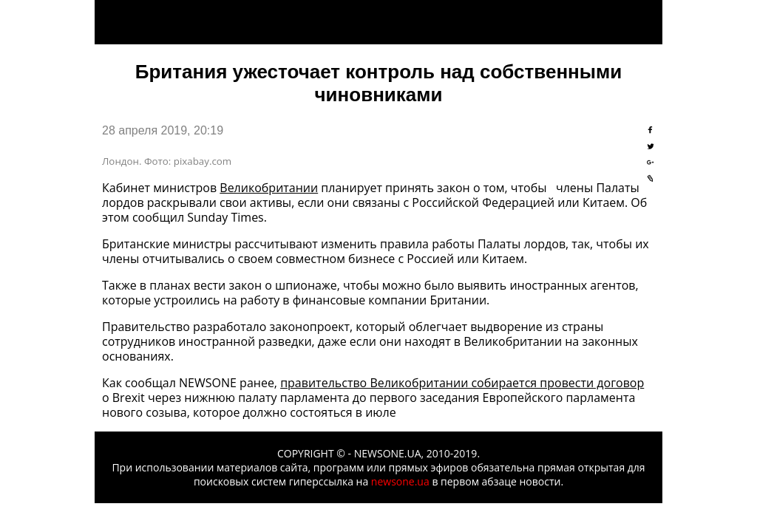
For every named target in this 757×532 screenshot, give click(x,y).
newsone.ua (400, 481)
